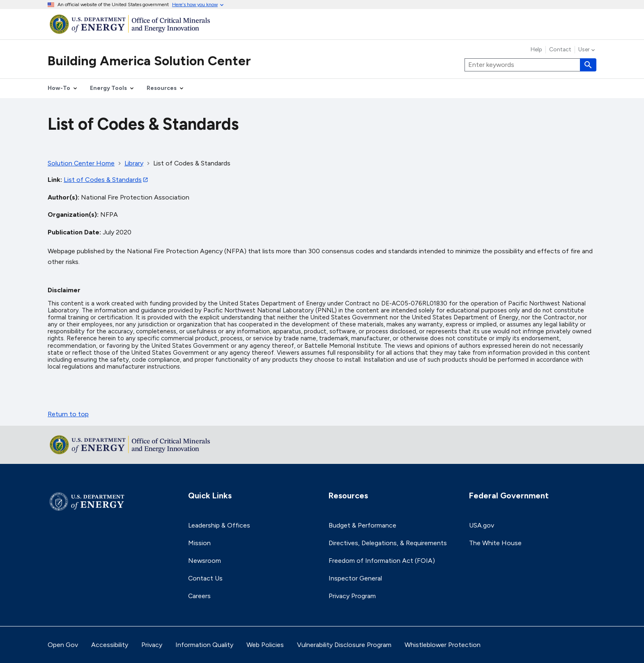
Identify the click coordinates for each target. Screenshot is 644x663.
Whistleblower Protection (443, 645)
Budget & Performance (362, 525)
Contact (560, 50)
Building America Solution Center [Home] (149, 61)
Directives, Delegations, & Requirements (388, 543)
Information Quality (204, 645)
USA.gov (482, 525)
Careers (199, 596)
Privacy (152, 645)
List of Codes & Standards (103, 180)
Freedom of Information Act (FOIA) (382, 561)
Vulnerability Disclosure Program (344, 645)
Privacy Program (352, 596)
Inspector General (355, 578)
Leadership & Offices (219, 525)
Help (536, 50)
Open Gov (63, 645)
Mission (199, 543)
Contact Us (205, 578)
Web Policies (265, 645)
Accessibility (110, 645)
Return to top (68, 414)
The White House (495, 543)
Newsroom (205, 561)
